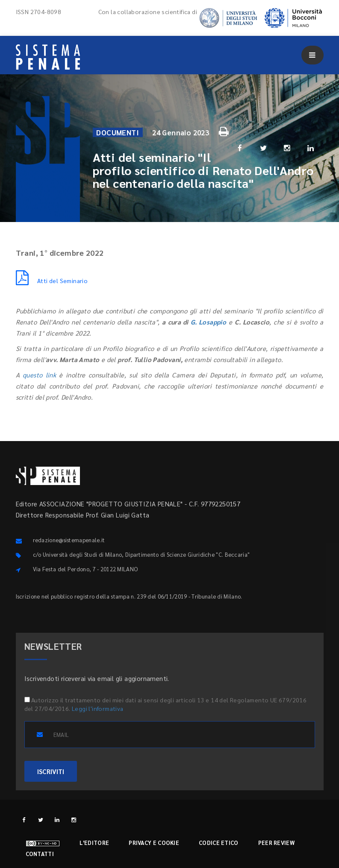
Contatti (40, 854)
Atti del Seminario (52, 281)
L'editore (94, 843)
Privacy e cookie (154, 843)
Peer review (276, 843)
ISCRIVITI (51, 771)
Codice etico (219, 843)
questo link (39, 375)
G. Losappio (209, 322)
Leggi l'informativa (98, 708)
